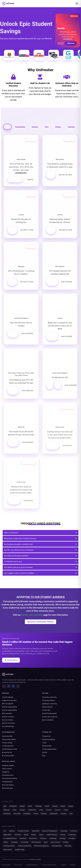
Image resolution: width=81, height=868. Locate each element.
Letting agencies (8, 746)
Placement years (8, 775)
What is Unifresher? (40, 533)
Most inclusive (7, 713)
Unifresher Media (35, 859)
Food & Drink (20, 127)
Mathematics (7, 835)
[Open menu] (77, 4)
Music (46, 842)
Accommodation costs (10, 749)
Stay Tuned (53, 445)
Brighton (22, 806)
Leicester (49, 810)
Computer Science (23, 831)
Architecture (72, 835)
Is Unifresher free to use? (40, 561)
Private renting (7, 743)
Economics (74, 831)
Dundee (63, 806)
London (66, 810)
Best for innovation (8, 723)
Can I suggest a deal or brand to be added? (40, 573)
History (41, 835)
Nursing (63, 835)
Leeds (41, 810)
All (7, 127)
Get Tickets (52, 175)
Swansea (64, 814)
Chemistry (18, 835)
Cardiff (47, 806)
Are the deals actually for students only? (40, 544)
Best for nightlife (8, 704)
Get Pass (13, 230)
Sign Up (13, 282)
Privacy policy (6, 865)
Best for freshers (8, 720)
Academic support (8, 765)
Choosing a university (49, 697)
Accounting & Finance (10, 838)
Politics (6, 842)
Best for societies (8, 717)
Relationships (47, 746)
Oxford (36, 814)
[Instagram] (4, 686)
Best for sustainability (9, 710)
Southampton (54, 814)
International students (10, 778)
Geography (14, 842)
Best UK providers (8, 756)
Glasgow (22, 810)
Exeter (15, 810)
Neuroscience (8, 850)
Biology (26, 835)
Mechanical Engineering (41, 846)
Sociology (62, 838)
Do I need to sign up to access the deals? (40, 567)
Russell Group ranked (49, 713)
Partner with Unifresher (32, 615)
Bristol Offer (51, 385)
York (71, 814)
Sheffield (44, 814)
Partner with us (11, 660)
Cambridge (38, 806)
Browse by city (7, 752)
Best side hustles (8, 785)
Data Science (33, 838)
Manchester (7, 814)
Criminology (53, 838)
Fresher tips (46, 710)
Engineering (36, 831)
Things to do (46, 736)
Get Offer (52, 282)
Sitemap (73, 865)
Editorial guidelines (32, 865)
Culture (45, 752)
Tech (47, 127)
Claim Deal (71, 43)
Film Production (36, 842)
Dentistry (66, 842)
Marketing (23, 838)
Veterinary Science (9, 846)
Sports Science (55, 842)
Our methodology (8, 726)
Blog (44, 756)
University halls (7, 736)
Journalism (72, 838)
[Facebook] (9, 686)
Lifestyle (71, 127)
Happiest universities (9, 700)
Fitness (58, 127)
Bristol (30, 806)
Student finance (47, 707)
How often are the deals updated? (40, 556)
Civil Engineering (57, 846)
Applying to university (49, 704)
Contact (63, 865)
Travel (44, 743)
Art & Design (25, 842)
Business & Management (50, 831)
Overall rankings (8, 697)
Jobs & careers (7, 769)
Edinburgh (6, 810)
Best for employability (9, 707)
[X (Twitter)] (18, 686)
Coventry (55, 806)
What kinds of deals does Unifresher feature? (40, 538)
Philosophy (68, 846)
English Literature (52, 835)
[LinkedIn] (13, 686)
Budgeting (6, 772)
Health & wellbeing (49, 739)
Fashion (35, 127)
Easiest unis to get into (50, 717)
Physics (34, 835)
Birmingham (13, 806)
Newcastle (17, 814)
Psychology (64, 831)
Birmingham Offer (60, 385)
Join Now (51, 230)
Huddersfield (32, 810)
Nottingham (27, 814)
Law (5, 831)
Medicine (12, 831)
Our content (18, 865)
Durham (71, 806)
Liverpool (58, 810)
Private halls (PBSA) (9, 739)
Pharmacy (43, 838)
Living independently (49, 749)
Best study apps (7, 788)
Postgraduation (7, 782)
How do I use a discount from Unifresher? (40, 550)
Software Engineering (25, 846)
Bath (5, 806)
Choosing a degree (48, 700)
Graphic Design (20, 850)
